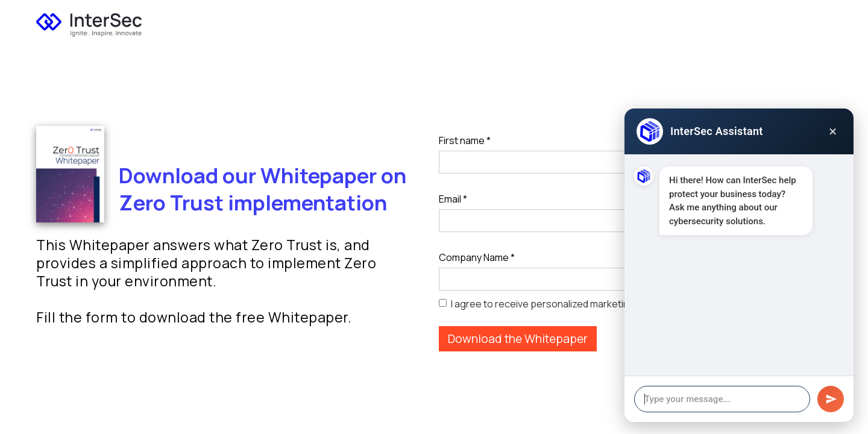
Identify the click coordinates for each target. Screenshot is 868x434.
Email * (453, 199)
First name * (465, 140)
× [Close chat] (833, 131)
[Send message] (831, 399)
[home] (89, 21)
